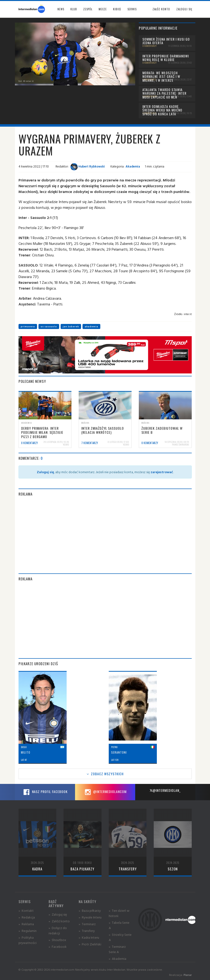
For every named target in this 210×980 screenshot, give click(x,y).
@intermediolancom (105, 792)
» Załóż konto (59, 921)
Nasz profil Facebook (45, 792)
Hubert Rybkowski (88, 166)
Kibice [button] (117, 9)
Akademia (133, 166)
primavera (28, 326)
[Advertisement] (105, 535)
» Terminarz (87, 924)
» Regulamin (28, 931)
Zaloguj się (184, 9)
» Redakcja (27, 917)
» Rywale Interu (90, 917)
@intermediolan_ (165, 790)
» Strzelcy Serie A (120, 937)
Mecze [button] (103, 9)
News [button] (61, 9)
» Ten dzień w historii (119, 913)
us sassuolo (49, 326)
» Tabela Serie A (119, 925)
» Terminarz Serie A (117, 949)
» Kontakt (26, 910)
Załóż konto (161, 9)
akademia (91, 326)
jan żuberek (71, 326)
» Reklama (26, 924)
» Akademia (118, 958)
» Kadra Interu (89, 937)
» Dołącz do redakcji (58, 930)
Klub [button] (74, 9)
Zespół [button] (88, 9)
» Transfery (87, 931)
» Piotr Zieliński (90, 944)
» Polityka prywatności (28, 940)
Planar (188, 975)
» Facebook (58, 946)
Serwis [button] (132, 9)
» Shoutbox (57, 940)
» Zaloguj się (58, 914)
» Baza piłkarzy (90, 910)
